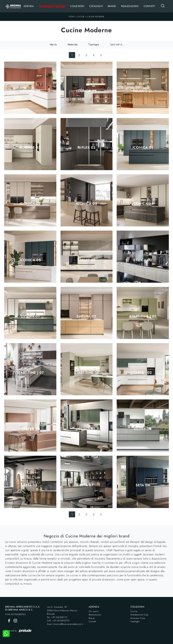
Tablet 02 (86, 260)
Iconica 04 (143, 204)
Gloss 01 (86, 429)
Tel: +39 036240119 (57, 617)
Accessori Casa (138, 618)
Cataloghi (96, 6)
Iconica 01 (143, 148)
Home (72, 17)
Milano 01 (143, 91)
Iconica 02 (30, 204)
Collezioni (77, 6)
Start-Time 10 (86, 373)
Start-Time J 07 (30, 373)
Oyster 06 (30, 429)
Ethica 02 (143, 260)
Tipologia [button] (94, 44)
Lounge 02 (86, 91)
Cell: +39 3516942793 (58, 621)
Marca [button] (53, 44)
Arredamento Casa (139, 615)
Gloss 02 (143, 429)
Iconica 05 (30, 260)
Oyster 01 (30, 316)
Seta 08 (30, 485)
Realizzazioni (130, 6)
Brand (112, 6)
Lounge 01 (30, 91)
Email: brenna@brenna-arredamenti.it (65, 624)
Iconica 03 (86, 204)
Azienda (29, 6)
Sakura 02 (86, 316)
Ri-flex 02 (87, 148)
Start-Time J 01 (143, 316)
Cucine (81, 17)
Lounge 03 (30, 148)
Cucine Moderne (96, 17)
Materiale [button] (73, 44)
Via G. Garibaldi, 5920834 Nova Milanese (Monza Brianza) (62, 610)
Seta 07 (86, 485)
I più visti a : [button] (117, 44)
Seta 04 (143, 485)
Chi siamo (94, 611)
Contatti (149, 6)
